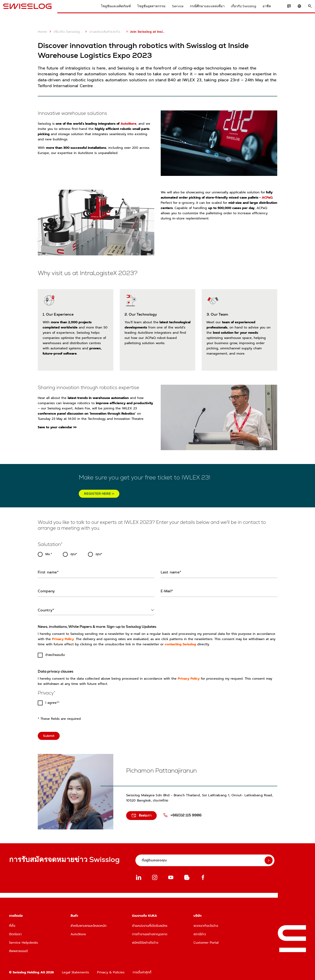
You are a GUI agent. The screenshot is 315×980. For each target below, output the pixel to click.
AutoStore (128, 124)
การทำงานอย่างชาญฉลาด (150, 933)
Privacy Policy (63, 638)
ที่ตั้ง (12, 924)
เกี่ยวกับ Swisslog (238, 10)
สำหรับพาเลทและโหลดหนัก (88, 924)
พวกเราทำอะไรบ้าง (206, 924)
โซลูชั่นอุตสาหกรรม (146, 10)
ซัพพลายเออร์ (18, 950)
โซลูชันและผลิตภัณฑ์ (110, 10)
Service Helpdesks (24, 941)
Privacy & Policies (111, 971)
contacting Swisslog (180, 643)
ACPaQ (267, 198)
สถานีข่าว (200, 933)
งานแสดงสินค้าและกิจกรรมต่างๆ (104, 32)
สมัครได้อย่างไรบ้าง (145, 941)
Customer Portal (206, 941)
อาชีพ (261, 10)
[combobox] (96, 609)
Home (42, 32)
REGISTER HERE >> (99, 494)
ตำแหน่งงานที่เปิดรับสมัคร (150, 924)
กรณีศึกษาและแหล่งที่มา (201, 10)
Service (172, 10)
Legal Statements (75, 971)
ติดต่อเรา (15, 933)
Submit (49, 734)
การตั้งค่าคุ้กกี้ (142, 971)
